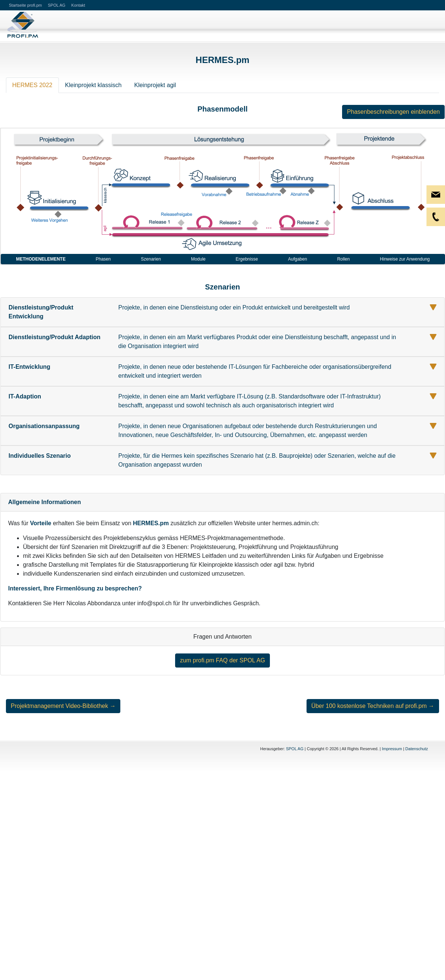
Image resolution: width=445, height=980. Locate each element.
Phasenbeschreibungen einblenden (393, 112)
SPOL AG (295, 749)
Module (198, 259)
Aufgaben (297, 259)
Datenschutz (417, 749)
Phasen (103, 259)
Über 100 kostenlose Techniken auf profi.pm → (373, 706)
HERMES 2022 (32, 85)
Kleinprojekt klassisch (93, 85)
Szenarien (151, 259)
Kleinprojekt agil (155, 85)
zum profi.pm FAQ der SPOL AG (222, 660)
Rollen (344, 259)
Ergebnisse (247, 259)
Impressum (392, 749)
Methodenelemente (41, 259)
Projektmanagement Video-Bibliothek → (63, 706)
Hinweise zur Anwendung (405, 259)
